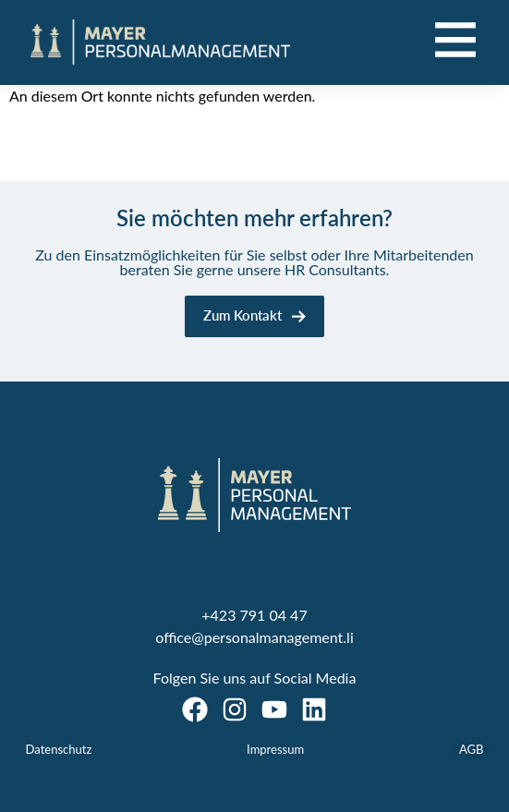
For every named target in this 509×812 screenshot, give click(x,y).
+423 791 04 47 (254, 615)
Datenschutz (59, 749)
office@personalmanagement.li (254, 637)
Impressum (275, 749)
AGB (471, 749)
